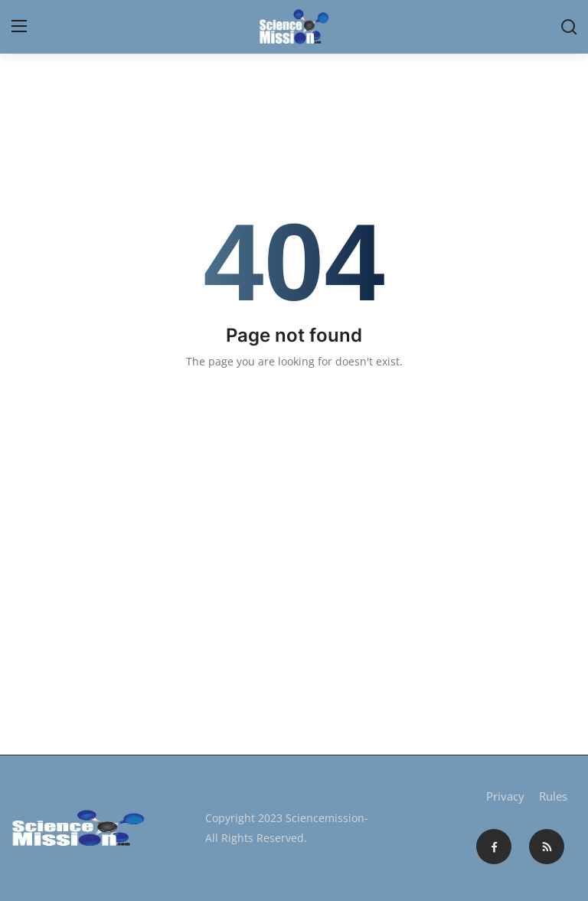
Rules (553, 796)
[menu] (19, 27)
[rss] (547, 847)
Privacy (505, 796)
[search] (569, 27)
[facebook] (494, 847)
